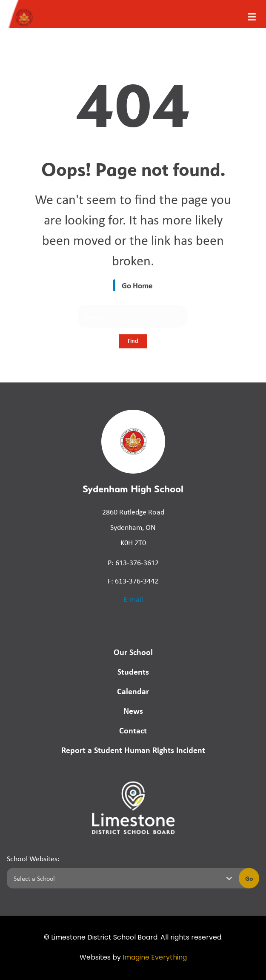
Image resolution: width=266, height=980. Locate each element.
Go (249, 878)
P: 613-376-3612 (133, 562)
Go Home (137, 285)
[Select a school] (121, 878)
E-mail (133, 599)
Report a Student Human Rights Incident (133, 750)
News (133, 711)
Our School (133, 652)
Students (133, 671)
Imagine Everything (155, 958)
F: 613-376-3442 (133, 581)
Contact (133, 730)
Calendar (133, 691)
